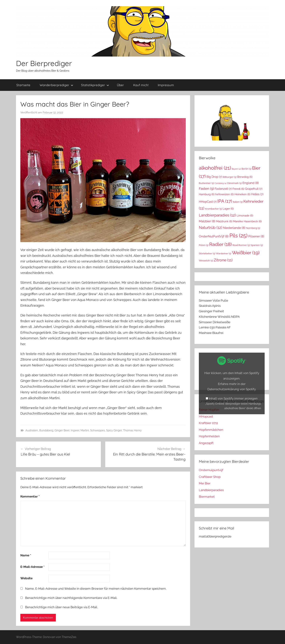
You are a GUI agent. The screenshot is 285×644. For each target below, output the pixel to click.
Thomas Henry (132, 430)
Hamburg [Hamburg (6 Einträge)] (207, 194)
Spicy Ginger (114, 430)
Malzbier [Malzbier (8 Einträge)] (207, 221)
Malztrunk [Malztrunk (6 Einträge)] (224, 221)
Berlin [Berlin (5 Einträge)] (246, 169)
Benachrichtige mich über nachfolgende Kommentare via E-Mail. (71, 598)
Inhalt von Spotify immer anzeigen (233, 398)
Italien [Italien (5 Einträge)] (238, 202)
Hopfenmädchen (211, 430)
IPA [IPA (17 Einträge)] (225, 201)
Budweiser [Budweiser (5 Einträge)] (206, 183)
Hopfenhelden (209, 436)
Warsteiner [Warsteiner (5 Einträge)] (224, 253)
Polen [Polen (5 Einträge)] (204, 245)
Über (120, 85)
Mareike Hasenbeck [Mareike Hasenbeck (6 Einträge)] (247, 221)
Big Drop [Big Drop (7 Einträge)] (214, 177)
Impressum (166, 85)
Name (26, 555)
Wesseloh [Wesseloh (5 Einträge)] (206, 261)
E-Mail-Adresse (32, 567)
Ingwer (75, 430)
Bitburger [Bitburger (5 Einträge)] (230, 177)
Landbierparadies (211, 490)
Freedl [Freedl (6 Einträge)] (238, 189)
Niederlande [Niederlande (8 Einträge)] (234, 228)
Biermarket (207, 497)
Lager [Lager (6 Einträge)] (228, 209)
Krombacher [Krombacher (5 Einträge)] (213, 209)
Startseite (23, 85)
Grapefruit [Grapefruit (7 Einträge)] (254, 189)
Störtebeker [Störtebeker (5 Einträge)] (207, 253)
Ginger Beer (62, 430)
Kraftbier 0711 (208, 423)
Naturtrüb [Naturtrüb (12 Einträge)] (211, 227)
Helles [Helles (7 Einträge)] (257, 194)
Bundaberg (46, 430)
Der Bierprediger (44, 63)
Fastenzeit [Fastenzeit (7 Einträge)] (223, 189)
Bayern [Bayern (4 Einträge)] (236, 169)
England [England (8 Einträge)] (251, 183)
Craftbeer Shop (210, 477)
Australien (32, 430)
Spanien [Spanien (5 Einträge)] (257, 245)
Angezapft (206, 443)
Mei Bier (205, 483)
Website (26, 578)
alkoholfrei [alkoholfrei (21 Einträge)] (215, 168)
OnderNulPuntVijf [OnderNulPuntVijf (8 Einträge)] (214, 236)
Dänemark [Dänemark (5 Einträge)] (234, 183)
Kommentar (30, 496)
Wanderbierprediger (56, 85)
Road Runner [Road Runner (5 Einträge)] (241, 245)
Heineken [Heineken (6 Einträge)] (242, 194)
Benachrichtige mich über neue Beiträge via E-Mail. (61, 607)
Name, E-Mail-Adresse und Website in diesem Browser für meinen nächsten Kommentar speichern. (96, 589)
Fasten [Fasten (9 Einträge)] (206, 189)
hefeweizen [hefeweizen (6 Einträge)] (224, 194)
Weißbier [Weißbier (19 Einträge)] (246, 253)
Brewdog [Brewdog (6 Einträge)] (245, 177)
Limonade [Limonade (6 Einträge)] (245, 215)
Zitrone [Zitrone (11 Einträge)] (223, 260)
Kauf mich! (141, 85)
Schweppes (98, 430)
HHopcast (206, 416)
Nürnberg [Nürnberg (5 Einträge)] (253, 228)
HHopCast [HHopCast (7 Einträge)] (208, 202)
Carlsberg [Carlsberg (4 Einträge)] (221, 183)
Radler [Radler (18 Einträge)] (220, 244)
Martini (85, 430)
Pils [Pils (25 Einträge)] (238, 235)
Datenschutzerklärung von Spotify (231, 389)
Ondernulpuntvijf (211, 470)
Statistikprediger (95, 85)
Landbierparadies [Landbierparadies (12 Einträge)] (217, 215)
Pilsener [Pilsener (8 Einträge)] (256, 236)
